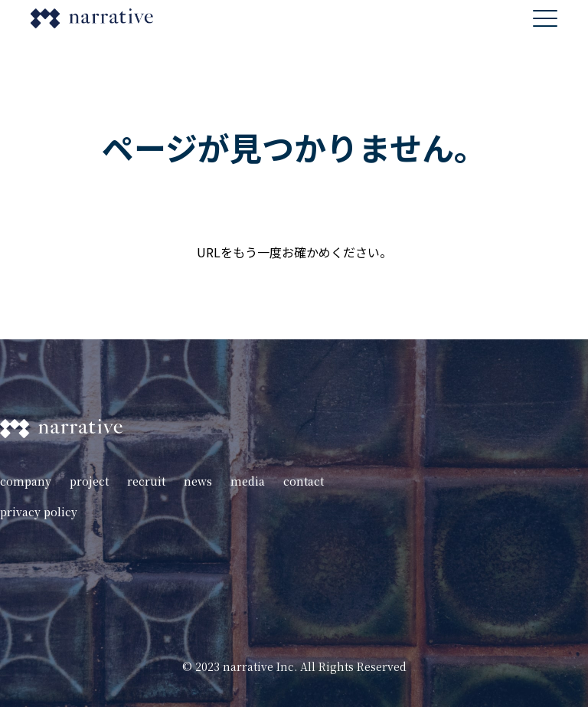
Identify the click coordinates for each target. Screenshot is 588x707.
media (248, 481)
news (198, 481)
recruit (146, 481)
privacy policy (39, 512)
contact (304, 481)
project (89, 481)
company (26, 481)
